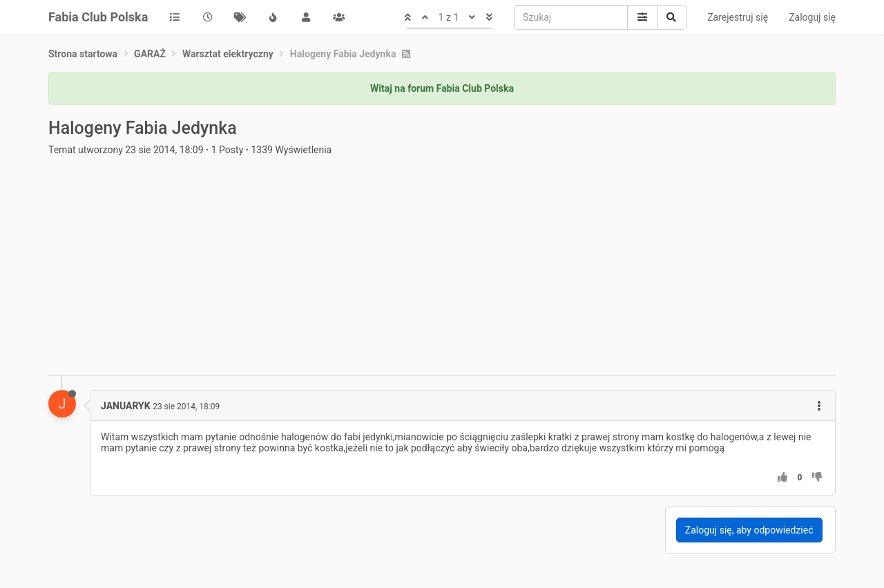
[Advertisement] (442, 272)
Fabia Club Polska (98, 17)
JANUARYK (126, 406)
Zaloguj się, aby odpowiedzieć (749, 530)
